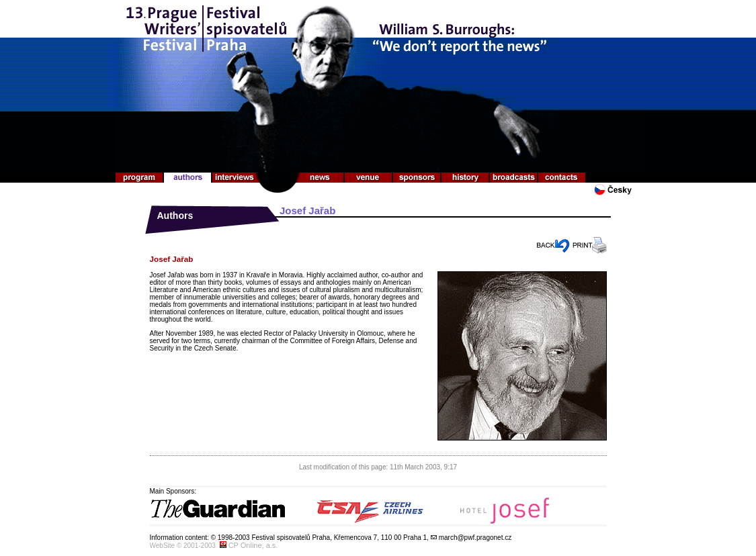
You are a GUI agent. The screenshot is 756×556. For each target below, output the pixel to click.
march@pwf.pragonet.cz (475, 538)
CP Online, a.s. (253, 545)
